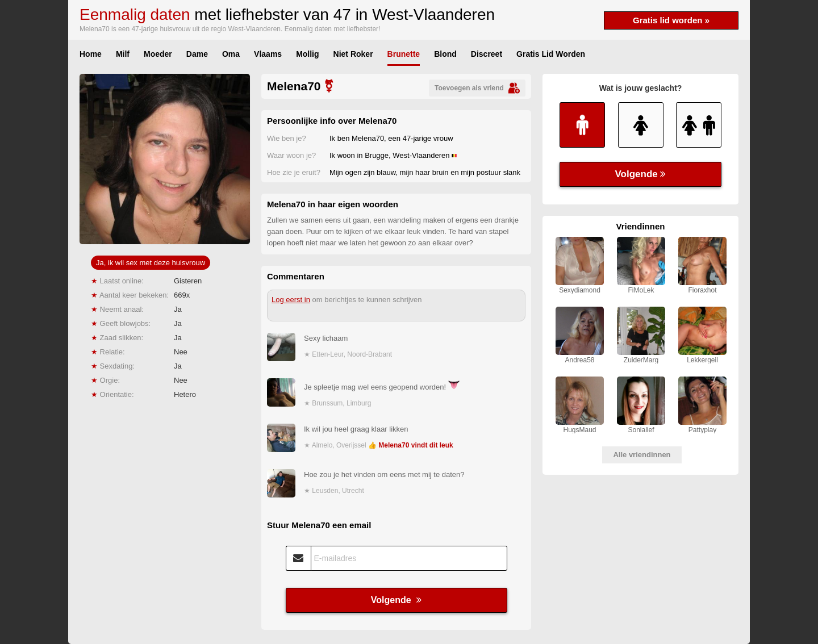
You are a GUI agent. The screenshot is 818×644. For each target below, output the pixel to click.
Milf (123, 54)
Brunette (404, 54)
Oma (231, 54)
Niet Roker (353, 54)
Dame (197, 54)
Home (91, 54)
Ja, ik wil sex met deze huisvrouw (151, 263)
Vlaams (268, 54)
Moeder (158, 54)
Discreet (487, 54)
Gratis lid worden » (671, 20)
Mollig (307, 54)
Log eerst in (291, 300)
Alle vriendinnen (642, 455)
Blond (445, 54)
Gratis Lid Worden (551, 54)
